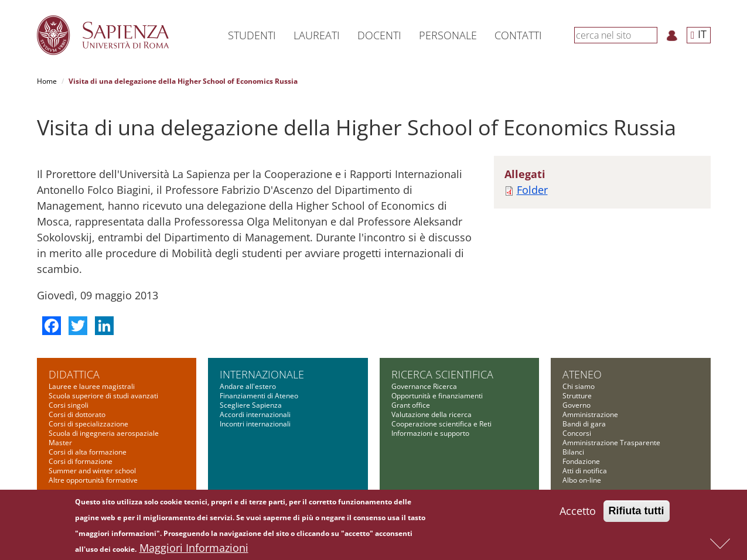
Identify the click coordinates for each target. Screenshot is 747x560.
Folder (532, 190)
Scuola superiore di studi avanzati (103, 396)
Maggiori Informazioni (194, 549)
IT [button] (699, 34)
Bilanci (573, 452)
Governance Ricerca (424, 386)
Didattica (74, 374)
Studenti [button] (252, 35)
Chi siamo (579, 386)
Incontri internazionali (255, 424)
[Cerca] (651, 35)
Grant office (411, 405)
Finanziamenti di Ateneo (259, 396)
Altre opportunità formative (93, 480)
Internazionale (262, 374)
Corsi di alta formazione (88, 452)
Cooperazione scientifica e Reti (441, 424)
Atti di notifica (585, 471)
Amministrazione (590, 414)
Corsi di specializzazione (88, 424)
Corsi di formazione (81, 461)
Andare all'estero (248, 386)
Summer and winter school (92, 471)
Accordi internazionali (255, 414)
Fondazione (581, 461)
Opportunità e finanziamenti (437, 396)
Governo (577, 405)
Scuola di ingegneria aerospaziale (104, 433)
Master (60, 443)
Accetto (578, 512)
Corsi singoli (69, 405)
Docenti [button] (379, 35)
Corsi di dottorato (77, 414)
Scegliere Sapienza (251, 405)
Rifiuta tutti (637, 512)
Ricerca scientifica (442, 374)
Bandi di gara (584, 424)
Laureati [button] (317, 35)
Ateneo (582, 374)
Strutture (577, 396)
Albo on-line (582, 480)
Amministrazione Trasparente (611, 443)
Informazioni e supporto (430, 433)
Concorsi (577, 433)
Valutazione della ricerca (432, 414)
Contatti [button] (518, 35)
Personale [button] (448, 35)
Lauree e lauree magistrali (92, 386)
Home (47, 81)
